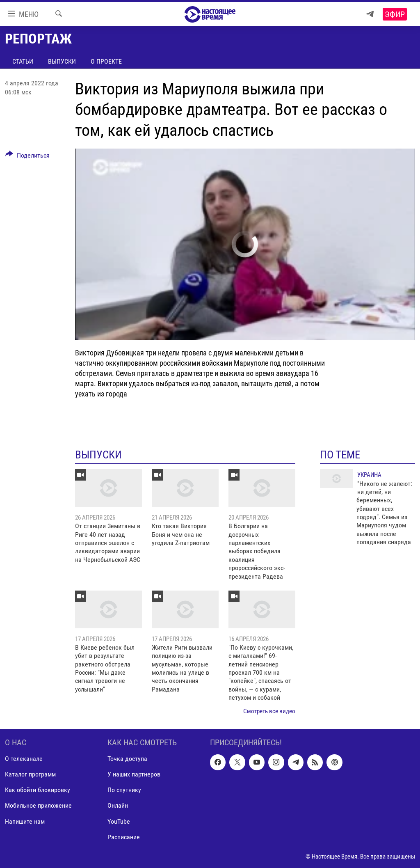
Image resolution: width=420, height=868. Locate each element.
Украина (369, 475)
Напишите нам (25, 821)
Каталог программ (30, 775)
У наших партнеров (134, 775)
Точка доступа (127, 759)
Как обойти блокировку (38, 790)
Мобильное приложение (38, 806)
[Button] (27, 157)
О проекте (106, 61)
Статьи (23, 61)
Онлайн (118, 806)
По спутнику (124, 790)
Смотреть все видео (269, 711)
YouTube (119, 821)
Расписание (124, 837)
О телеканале (24, 759)
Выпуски (62, 61)
